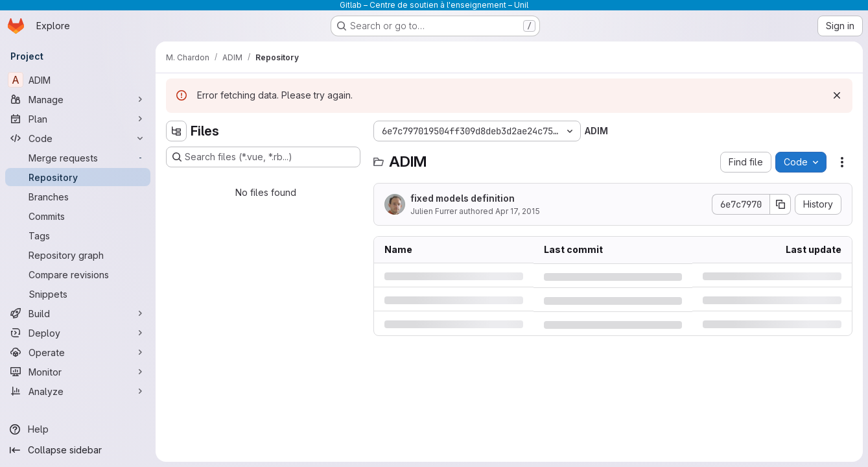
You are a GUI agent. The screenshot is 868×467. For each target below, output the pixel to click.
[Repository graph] (78, 255)
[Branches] (78, 197)
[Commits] (78, 216)
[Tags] (78, 235)
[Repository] (78, 177)
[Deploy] (78, 333)
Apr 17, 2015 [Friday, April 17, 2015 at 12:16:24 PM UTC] (518, 211)
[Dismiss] (837, 95)
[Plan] (78, 119)
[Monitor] (78, 372)
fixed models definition (463, 198)
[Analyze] (78, 391)
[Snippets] (78, 294)
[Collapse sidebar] (78, 450)
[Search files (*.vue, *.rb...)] (263, 157)
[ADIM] (78, 80)
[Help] (78, 429)
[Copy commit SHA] (780, 204)
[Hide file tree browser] (176, 131)
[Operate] (78, 352)
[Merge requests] (78, 158)
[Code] (78, 138)
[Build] (78, 313)
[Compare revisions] (78, 274)
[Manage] (78, 99)
